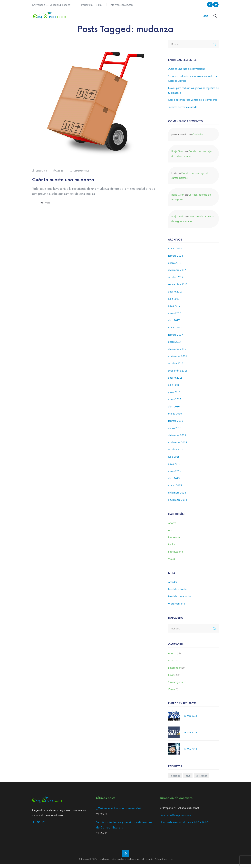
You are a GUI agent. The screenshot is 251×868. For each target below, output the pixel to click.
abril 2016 (174, 410)
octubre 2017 (176, 281)
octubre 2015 (176, 453)
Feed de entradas (178, 593)
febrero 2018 (176, 259)
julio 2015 (174, 460)
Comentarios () (82, 175)
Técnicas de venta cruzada (183, 111)
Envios (172, 548)
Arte (170, 534)
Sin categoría (175, 555)
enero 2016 (175, 432)
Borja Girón (42, 175)
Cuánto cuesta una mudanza (67, 184)
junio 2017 (174, 310)
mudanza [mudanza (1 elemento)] (175, 780)
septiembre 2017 (178, 288)
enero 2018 (175, 267)
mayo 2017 (175, 317)
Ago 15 (61, 175)
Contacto (197, 138)
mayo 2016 (175, 403)
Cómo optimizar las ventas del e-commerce (193, 104)
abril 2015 (174, 482)
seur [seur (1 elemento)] (188, 780)
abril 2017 (174, 324)
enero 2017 (175, 346)
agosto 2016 (175, 381)
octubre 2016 (176, 367)
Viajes (171, 563)
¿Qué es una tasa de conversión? (187, 73)
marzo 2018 (175, 252)
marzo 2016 (175, 417)
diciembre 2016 (177, 353)
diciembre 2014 (177, 496)
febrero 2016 (176, 425)
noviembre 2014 (178, 504)
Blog (204, 18)
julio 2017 (174, 302)
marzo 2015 (175, 489)
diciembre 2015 (177, 439)
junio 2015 (174, 468)
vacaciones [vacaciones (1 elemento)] (201, 780)
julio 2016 (174, 389)
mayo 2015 (175, 475)
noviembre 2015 (178, 446)
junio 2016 (174, 396)
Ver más (45, 206)
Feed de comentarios (180, 600)
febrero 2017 (176, 338)
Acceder (173, 586)
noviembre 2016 (178, 360)
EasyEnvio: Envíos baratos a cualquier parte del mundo (126, 863)
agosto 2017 (175, 295)
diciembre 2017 (177, 274)
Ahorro (172, 527)
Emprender (174, 541)
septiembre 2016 (178, 374)
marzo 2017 (175, 331)
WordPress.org (177, 607)
